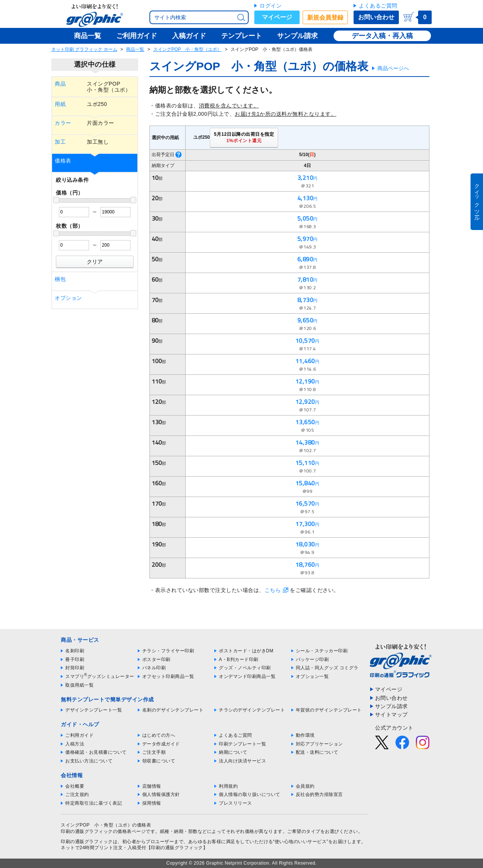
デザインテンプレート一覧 (94, 710)
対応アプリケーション (319, 744)
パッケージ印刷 (312, 659)
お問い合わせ (376, 17)
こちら (273, 590)
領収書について (159, 761)
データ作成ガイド (161, 744)
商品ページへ (393, 68)
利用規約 (228, 786)
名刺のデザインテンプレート (173, 710)
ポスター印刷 (156, 659)
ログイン (271, 6)
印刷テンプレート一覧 (242, 744)
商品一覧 (135, 49)
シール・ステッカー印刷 (322, 651)
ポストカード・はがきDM (246, 651)
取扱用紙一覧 (79, 685)
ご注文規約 (77, 794)
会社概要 (75, 786)
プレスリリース (235, 803)
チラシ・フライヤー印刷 (168, 651)
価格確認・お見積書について (96, 752)
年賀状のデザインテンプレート (329, 710)
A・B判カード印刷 (239, 659)
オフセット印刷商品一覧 (168, 676)
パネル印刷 (154, 668)
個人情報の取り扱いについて (250, 794)
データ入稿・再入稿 (382, 36)
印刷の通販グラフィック (87, 842)
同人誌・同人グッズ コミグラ (327, 668)
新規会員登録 (325, 18)
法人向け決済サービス (242, 761)
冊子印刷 (75, 659)
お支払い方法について (89, 761)
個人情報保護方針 (161, 794)
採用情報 (152, 803)
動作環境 (305, 735)
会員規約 (305, 786)
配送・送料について (317, 752)
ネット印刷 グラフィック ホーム (84, 49)
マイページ (277, 17)
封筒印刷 (75, 668)
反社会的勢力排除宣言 (319, 794)
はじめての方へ (159, 735)
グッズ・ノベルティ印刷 (245, 668)
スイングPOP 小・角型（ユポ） (187, 49)
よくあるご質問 (378, 6)
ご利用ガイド (79, 735)
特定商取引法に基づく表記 (94, 803)
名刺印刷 (75, 651)
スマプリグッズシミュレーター (100, 676)
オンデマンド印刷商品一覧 (247, 676)
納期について (233, 752)
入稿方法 (75, 744)
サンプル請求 (391, 706)
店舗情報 (152, 786)
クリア (95, 262)
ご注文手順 (154, 752)
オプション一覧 (312, 676)
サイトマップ (391, 715)
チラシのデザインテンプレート (252, 710)
